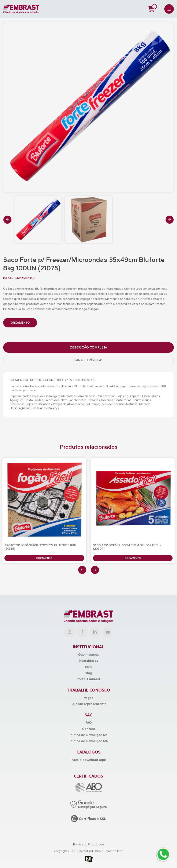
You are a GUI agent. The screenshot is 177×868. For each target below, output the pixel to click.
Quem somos (88, 655)
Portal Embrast (88, 679)
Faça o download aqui (89, 760)
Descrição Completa (88, 347)
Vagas (88, 698)
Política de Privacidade (88, 844)
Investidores (88, 661)
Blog (88, 673)
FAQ (89, 723)
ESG (88, 667)
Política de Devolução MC (88, 735)
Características (88, 360)
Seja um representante (89, 704)
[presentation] (7, 220)
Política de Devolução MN (88, 741)
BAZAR (8, 278)
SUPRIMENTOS (25, 278)
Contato (89, 729)
